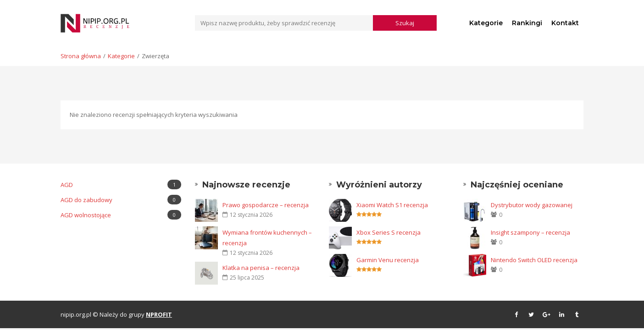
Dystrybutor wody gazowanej (532, 205)
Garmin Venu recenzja (388, 260)
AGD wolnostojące (121, 215)
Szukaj (405, 23)
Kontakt (565, 23)
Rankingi (527, 23)
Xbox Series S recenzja (389, 232)
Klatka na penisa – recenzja (261, 268)
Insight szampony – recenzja (530, 232)
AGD (121, 184)
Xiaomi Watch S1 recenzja (392, 205)
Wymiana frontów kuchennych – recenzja (267, 238)
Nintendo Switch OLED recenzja (534, 260)
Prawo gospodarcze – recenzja (266, 205)
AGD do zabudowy (121, 200)
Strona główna (81, 56)
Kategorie (486, 23)
